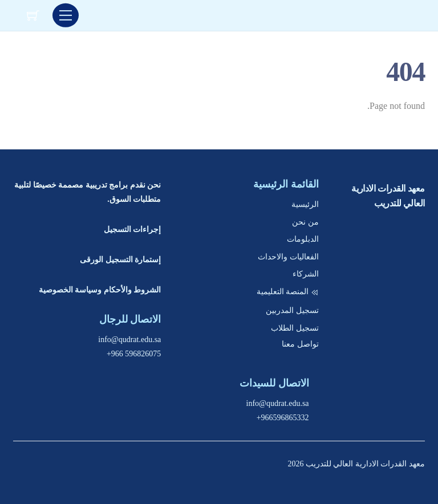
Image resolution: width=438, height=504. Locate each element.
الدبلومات (303, 239)
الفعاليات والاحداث (288, 257)
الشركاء (306, 274)
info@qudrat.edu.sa (129, 340)
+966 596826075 (134, 354)
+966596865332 (283, 418)
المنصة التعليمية (288, 292)
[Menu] (66, 15)
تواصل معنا (300, 344)
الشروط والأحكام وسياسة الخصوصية (100, 290)
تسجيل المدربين (292, 310)
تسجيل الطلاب (295, 328)
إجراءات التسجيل (133, 229)
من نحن (305, 222)
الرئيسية (305, 204)
